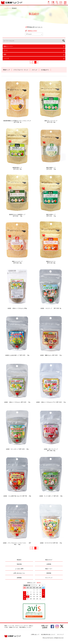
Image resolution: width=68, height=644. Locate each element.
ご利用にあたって (35, 634)
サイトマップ (49, 578)
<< (31, 62)
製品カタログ (49, 560)
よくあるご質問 (19, 569)
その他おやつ (45, 70)
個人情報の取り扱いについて (48, 634)
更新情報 (49, 573)
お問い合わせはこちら (19, 573)
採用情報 (19, 578)
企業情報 (49, 564)
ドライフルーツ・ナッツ (21, 70)
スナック (34, 70)
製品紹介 (19, 560)
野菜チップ (6, 70)
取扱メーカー (49, 569)
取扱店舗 (19, 564)
